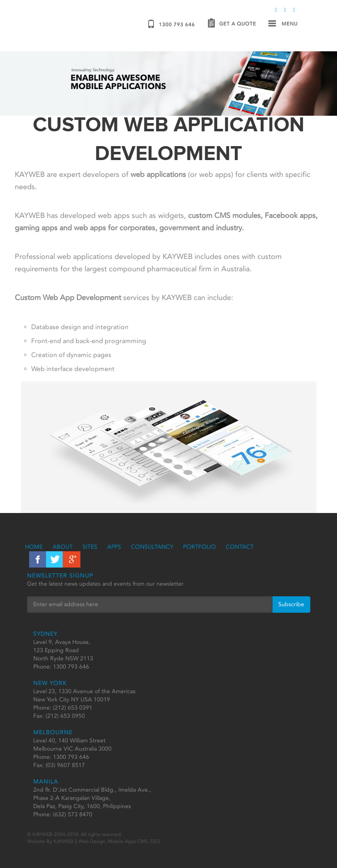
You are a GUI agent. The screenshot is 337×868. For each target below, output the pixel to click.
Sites (90, 547)
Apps (114, 547)
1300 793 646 (171, 24)
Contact (240, 547)
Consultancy (152, 547)
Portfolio (199, 547)
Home (34, 547)
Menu (283, 24)
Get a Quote (232, 24)
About (63, 547)
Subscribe (291, 604)
